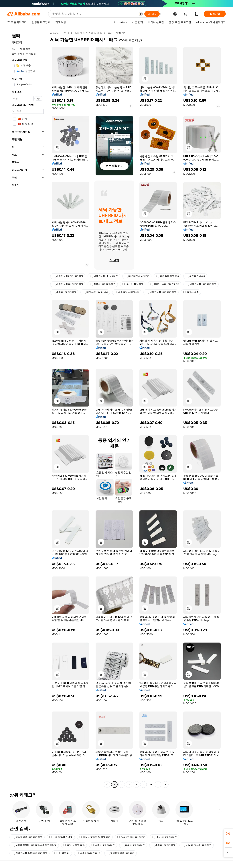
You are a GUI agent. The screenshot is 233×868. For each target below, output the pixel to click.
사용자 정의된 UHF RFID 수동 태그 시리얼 (34, 845)
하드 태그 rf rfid (195, 276)
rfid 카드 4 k (62, 853)
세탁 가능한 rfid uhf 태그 (104, 276)
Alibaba (54, 33)
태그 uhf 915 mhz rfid (95, 292)
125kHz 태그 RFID (74, 845)
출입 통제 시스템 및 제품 (88, 33)
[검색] (152, 14)
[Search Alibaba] (94, 14)
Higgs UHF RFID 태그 (164, 837)
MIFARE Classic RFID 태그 (197, 845)
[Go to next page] (165, 784)
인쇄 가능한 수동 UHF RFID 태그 (29, 853)
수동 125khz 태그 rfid (127, 292)
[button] (141, 14)
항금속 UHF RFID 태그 (103, 284)
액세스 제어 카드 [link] (117, 33)
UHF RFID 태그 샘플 (61, 837)
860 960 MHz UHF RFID (131, 837)
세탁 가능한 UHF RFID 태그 (68, 284)
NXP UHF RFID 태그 (133, 845)
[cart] (186, 14)
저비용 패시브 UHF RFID (121, 853)
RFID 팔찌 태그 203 (167, 276)
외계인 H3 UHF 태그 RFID (164, 284)
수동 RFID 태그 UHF (88, 853)
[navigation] (28, 409)
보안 (66, 33)
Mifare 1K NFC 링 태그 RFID (95, 837)
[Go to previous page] (107, 784)
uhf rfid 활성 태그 (133, 284)
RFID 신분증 (191, 292)
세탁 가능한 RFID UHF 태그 (68, 276)
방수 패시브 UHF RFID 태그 (27, 837)
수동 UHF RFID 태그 (64, 292)
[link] (228, 833)
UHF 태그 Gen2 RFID (137, 276)
